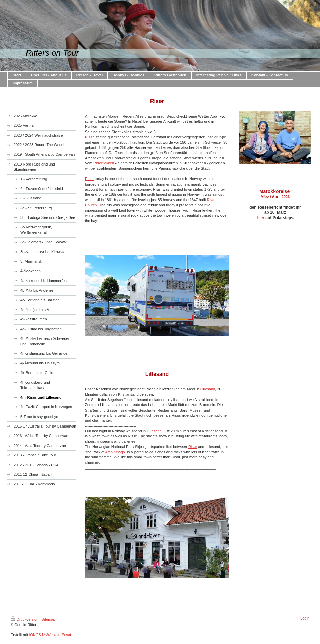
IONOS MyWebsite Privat (50, 635)
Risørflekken (104, 163)
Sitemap (48, 619)
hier (261, 218)
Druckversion (24, 619)
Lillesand (208, 389)
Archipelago (115, 452)
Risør (89, 137)
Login (305, 618)
